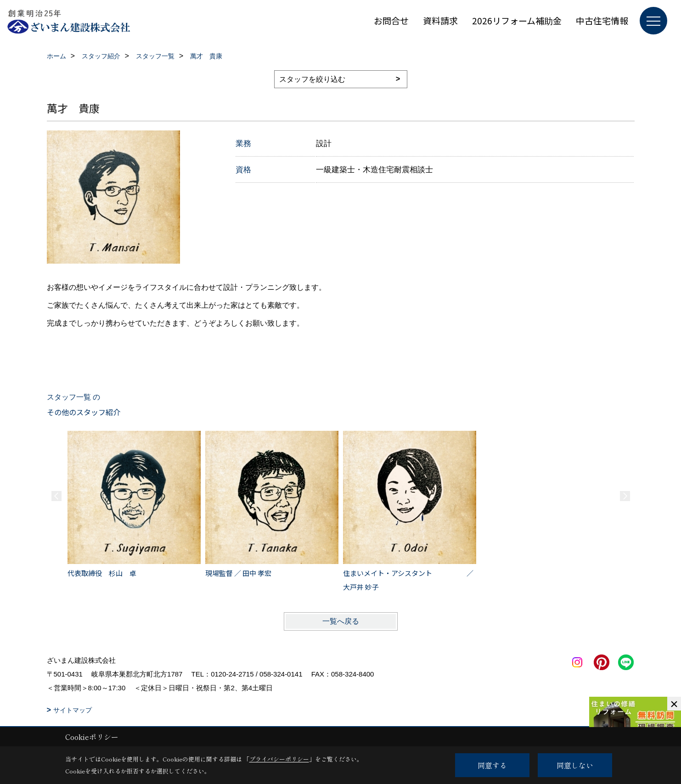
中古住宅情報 (602, 20)
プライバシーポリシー (279, 759)
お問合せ (391, 20)
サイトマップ (73, 710)
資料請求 (440, 20)
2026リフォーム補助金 (517, 20)
